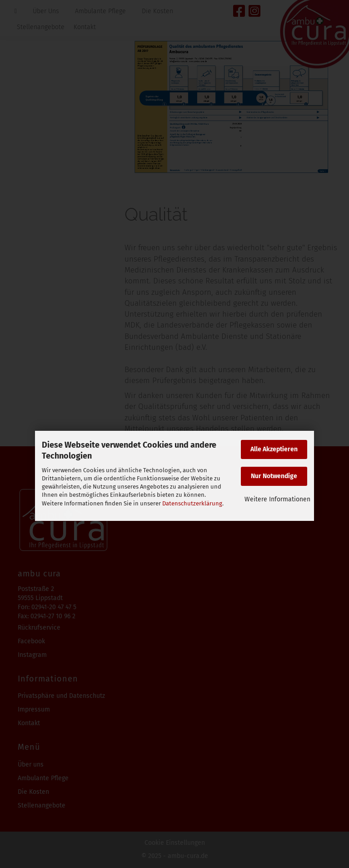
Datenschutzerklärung (192, 503)
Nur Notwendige (274, 476)
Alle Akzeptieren (274, 449)
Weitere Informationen (277, 499)
